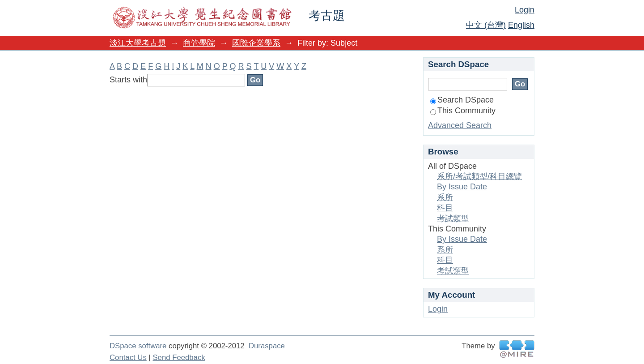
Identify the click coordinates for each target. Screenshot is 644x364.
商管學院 (199, 43)
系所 (445, 197)
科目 (445, 208)
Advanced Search (460, 125)
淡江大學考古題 (138, 43)
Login (525, 10)
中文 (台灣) (486, 25)
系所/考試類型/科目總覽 (479, 176)
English (521, 25)
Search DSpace (462, 100)
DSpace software (138, 346)
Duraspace (267, 346)
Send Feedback (179, 358)
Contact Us (128, 358)
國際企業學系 (256, 43)
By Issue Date (462, 187)
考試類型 (453, 218)
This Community (463, 111)
